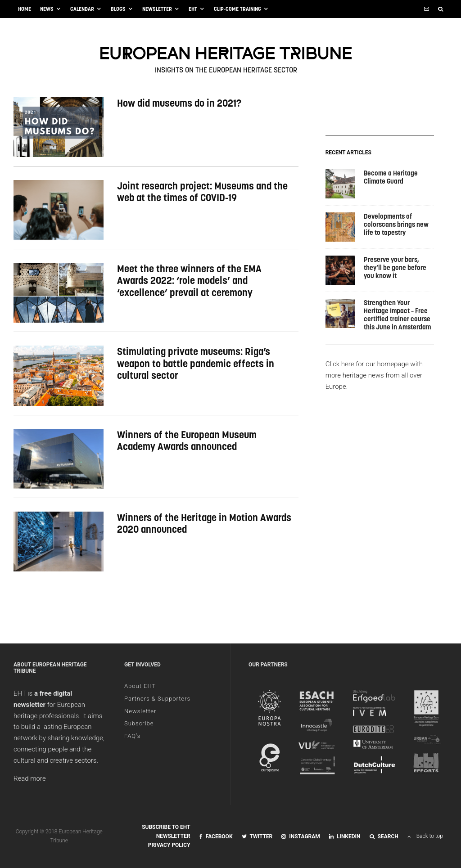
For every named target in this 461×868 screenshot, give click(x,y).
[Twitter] (257, 837)
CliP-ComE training (237, 9)
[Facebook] (216, 837)
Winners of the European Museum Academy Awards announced (187, 441)
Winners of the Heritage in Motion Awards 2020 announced (204, 524)
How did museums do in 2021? (179, 103)
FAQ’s (132, 736)
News (47, 9)
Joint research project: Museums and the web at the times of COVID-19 (202, 192)
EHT (193, 9)
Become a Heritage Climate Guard (391, 177)
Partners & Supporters (157, 699)
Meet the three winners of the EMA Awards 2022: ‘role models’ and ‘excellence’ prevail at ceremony (189, 281)
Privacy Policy (169, 845)
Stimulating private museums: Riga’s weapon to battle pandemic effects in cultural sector (196, 363)
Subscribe (139, 723)
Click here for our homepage (367, 364)
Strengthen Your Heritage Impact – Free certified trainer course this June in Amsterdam (397, 315)
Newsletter (157, 9)
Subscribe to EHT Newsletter (166, 832)
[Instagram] (301, 837)
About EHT (140, 686)
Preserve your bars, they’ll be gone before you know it (395, 268)
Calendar (82, 9)
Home (25, 9)
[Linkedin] (345, 837)
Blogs (118, 9)
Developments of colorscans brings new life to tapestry (396, 225)
